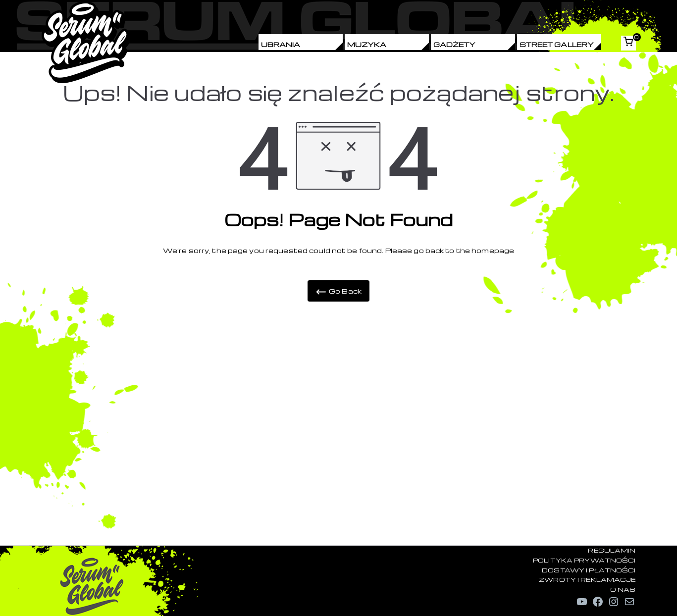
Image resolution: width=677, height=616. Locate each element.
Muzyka (367, 44)
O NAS (623, 589)
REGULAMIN (612, 550)
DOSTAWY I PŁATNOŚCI (589, 570)
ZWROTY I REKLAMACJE (587, 579)
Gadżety (455, 44)
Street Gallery (557, 44)
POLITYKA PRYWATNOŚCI (584, 560)
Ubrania (281, 44)
